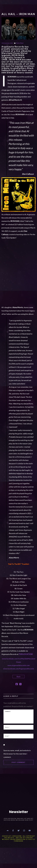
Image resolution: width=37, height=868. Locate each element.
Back (18, 677)
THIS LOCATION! (26, 654)
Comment (18, 717)
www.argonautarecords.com (19, 665)
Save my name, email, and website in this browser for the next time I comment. (17, 754)
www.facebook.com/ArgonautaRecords (19, 669)
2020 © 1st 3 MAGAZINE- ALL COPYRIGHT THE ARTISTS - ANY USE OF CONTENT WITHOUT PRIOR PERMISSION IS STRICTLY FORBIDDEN (19, 839)
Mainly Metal (20, 43)
